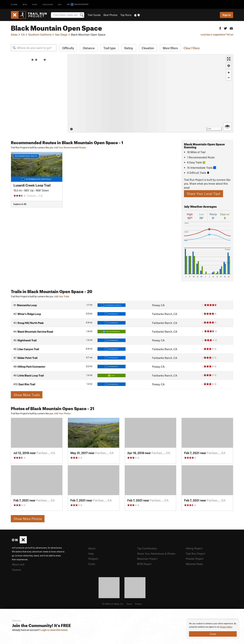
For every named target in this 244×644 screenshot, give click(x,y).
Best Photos (110, 15)
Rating (129, 48)
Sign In (226, 15)
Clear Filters (192, 48)
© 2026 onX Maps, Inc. (113, 604)
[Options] (227, 127)
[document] (213, 629)
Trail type (109, 48)
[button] (220, 28)
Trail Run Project (195, 554)
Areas (14, 34)
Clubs (92, 564)
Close (213, 634)
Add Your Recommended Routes (70, 147)
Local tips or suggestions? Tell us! (217, 34)
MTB (25, 4)
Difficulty (68, 48)
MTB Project (144, 564)
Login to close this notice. (54, 630)
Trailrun (48, 4)
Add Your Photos (62, 413)
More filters (170, 48)
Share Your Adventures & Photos (156, 554)
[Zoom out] (229, 78)
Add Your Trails (62, 296)
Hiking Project (194, 548)
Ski (60, 4)
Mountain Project (147, 559)
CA (23, 34)
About (92, 548)
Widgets (93, 559)
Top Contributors (147, 548)
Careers (16, 570)
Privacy (138, 604)
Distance (89, 48)
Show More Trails (27, 395)
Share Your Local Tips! (203, 194)
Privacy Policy (226, 627)
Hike (35, 4)
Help (91, 554)
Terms (129, 604)
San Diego (61, 34)
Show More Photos (28, 519)
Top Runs (126, 15)
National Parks (194, 564)
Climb (14, 4)
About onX (18, 564)
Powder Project (195, 559)
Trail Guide (94, 15)
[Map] (150, 93)
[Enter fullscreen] (229, 59)
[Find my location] (229, 66)
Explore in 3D (20, 204)
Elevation (148, 48)
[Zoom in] (229, 73)
